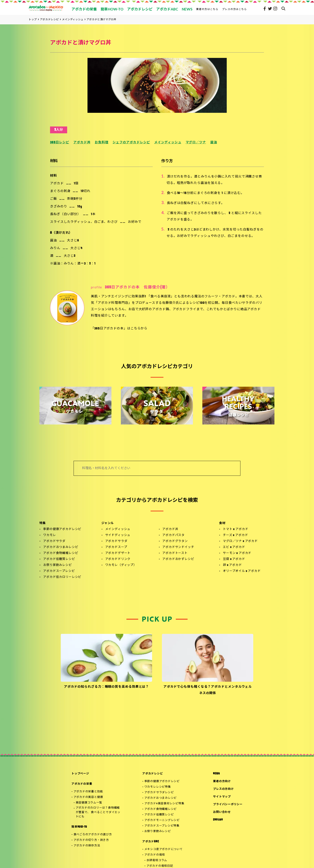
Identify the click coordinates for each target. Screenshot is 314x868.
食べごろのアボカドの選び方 (93, 835)
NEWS (216, 774)
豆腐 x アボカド (234, 559)
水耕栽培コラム (157, 860)
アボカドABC (150, 842)
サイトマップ (222, 797)
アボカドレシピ (153, 774)
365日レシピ (60, 143)
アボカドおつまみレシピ (61, 547)
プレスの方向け (223, 789)
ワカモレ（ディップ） (121, 565)
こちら (136, 329)
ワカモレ (50, 535)
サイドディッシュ (118, 535)
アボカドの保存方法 (87, 846)
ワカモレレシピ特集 (158, 787)
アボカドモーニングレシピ (162, 820)
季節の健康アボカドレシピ (62, 529)
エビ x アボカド (234, 547)
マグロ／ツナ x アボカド (240, 541)
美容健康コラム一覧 (89, 803)
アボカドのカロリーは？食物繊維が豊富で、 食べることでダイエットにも (98, 812)
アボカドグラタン (175, 541)
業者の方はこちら (207, 9)
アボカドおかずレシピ (178, 559)
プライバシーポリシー (228, 804)
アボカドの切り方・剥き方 (91, 840)
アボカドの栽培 (155, 855)
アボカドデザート (118, 553)
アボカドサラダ (54, 541)
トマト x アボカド (235, 529)
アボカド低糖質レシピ (59, 559)
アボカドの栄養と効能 (88, 792)
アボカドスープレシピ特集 (162, 826)
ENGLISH (218, 820)
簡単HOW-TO (79, 827)
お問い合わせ (222, 812)
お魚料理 (102, 143)
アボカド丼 (82, 143)
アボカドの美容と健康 (88, 797)
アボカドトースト (175, 553)
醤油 (214, 143)
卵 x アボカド (232, 565)
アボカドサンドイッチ (178, 547)
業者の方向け (222, 781)
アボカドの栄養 (82, 784)
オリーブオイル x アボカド (242, 571)
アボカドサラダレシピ (159, 792)
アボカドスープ (116, 547)
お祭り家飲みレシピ (58, 565)
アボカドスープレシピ (59, 571)
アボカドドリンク (118, 559)
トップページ (80, 774)
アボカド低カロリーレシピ (62, 577)
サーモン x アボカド (237, 553)
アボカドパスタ (173, 535)
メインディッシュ (168, 143)
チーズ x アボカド (235, 535)
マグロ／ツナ (196, 143)
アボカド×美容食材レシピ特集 (164, 804)
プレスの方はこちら (235, 9)
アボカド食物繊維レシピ (61, 553)
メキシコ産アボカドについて (164, 849)
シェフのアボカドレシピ (131, 143)
